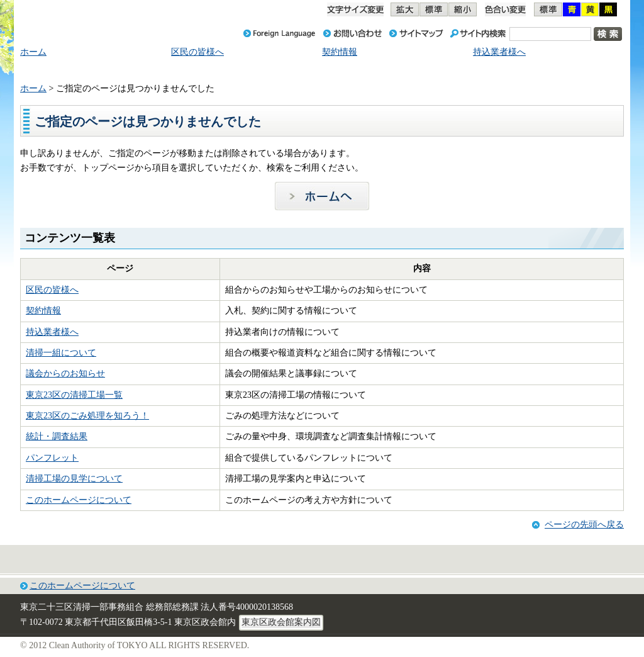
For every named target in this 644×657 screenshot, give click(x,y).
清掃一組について (61, 353)
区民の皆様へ (52, 290)
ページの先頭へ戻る (584, 525)
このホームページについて (79, 500)
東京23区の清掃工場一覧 (74, 395)
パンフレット (52, 458)
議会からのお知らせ (65, 373)
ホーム (33, 88)
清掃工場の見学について (74, 479)
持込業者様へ (52, 332)
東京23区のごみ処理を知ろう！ (87, 416)
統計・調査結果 (57, 436)
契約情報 (43, 311)
